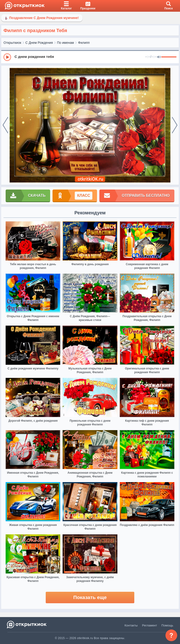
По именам (65, 43)
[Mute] (159, 57)
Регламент (150, 625)
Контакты (131, 625)
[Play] (7, 57)
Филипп (84, 43)
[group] (90, 57)
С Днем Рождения (39, 43)
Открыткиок (12, 43)
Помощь (167, 625)
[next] (175, 125)
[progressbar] (169, 57)
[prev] (5, 125)
